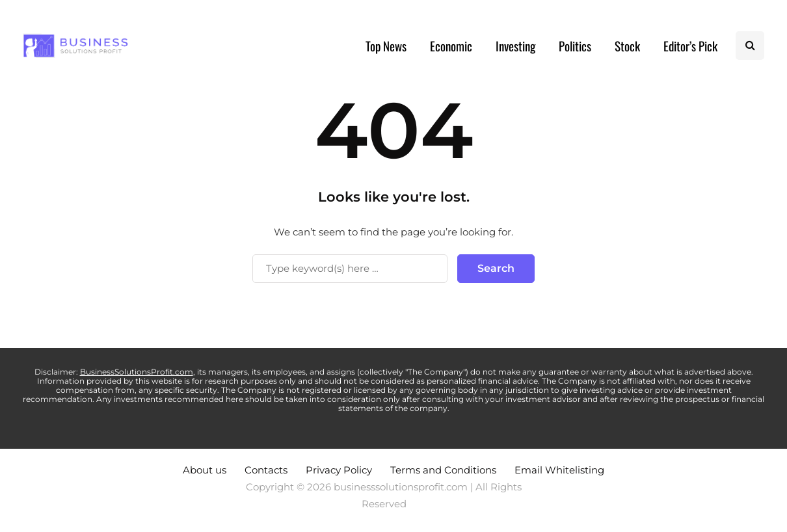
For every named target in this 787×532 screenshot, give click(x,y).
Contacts (266, 470)
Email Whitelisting (559, 470)
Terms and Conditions (443, 470)
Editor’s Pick (690, 46)
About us (205, 470)
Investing (515, 46)
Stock (627, 46)
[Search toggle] (750, 46)
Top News (386, 46)
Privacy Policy (339, 470)
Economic (451, 46)
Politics (575, 46)
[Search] (350, 269)
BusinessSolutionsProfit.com (137, 372)
